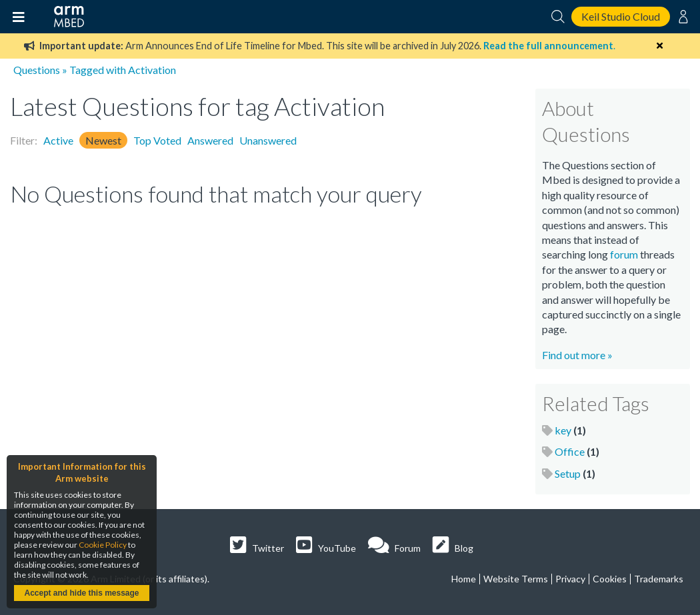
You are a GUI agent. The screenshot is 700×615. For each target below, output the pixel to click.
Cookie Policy (103, 545)
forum (624, 254)
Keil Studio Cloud (621, 16)
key (563, 430)
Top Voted (157, 140)
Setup (568, 473)
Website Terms (516, 579)
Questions (37, 70)
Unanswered (268, 140)
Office (570, 451)
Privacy (570, 579)
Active (58, 140)
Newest (103, 140)
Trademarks (659, 579)
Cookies (610, 579)
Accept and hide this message (81, 593)
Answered (210, 140)
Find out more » (577, 355)
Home (464, 579)
